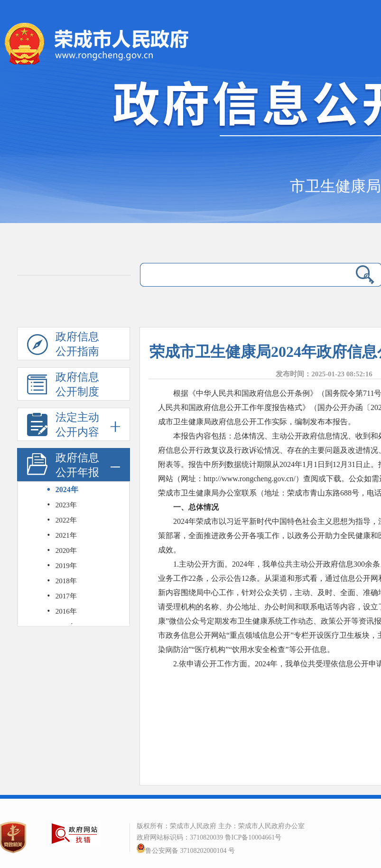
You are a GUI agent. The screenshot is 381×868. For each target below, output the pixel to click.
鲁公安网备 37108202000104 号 (186, 851)
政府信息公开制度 (63, 386)
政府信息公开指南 (63, 345)
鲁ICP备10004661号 (253, 837)
